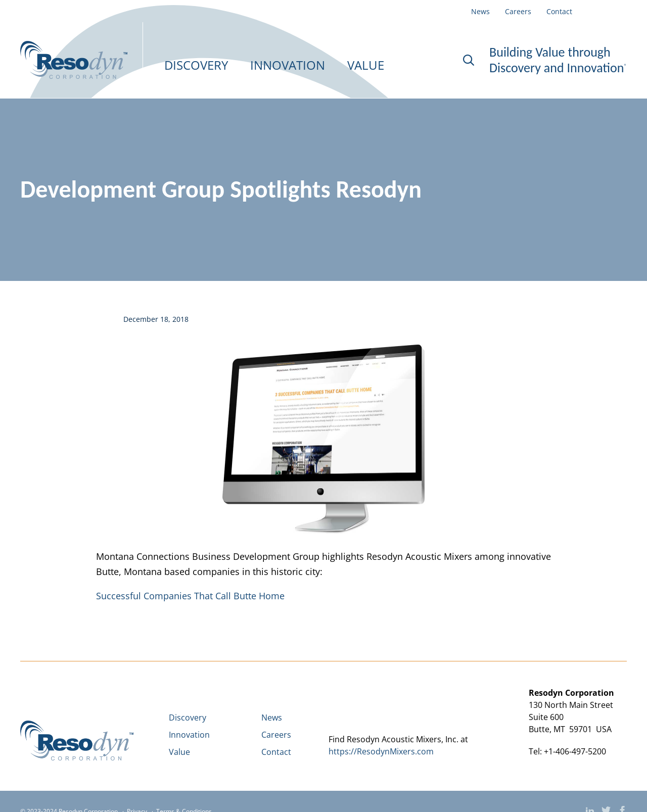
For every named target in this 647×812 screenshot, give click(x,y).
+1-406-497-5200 (575, 751)
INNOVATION (288, 65)
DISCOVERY (196, 65)
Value (179, 752)
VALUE (366, 65)
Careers (518, 12)
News (480, 12)
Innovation (189, 735)
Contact (559, 12)
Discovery (188, 718)
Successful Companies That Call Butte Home (190, 596)
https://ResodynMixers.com (381, 751)
